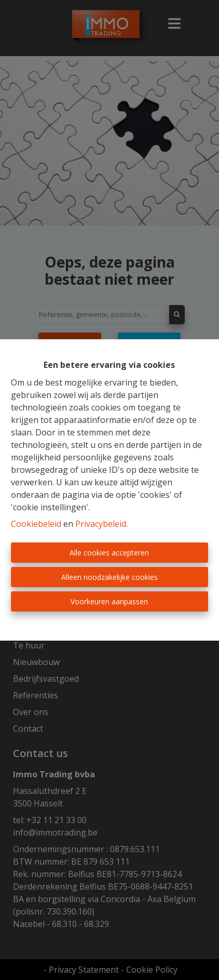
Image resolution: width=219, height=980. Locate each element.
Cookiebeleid (36, 524)
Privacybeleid (101, 524)
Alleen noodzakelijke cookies (109, 577)
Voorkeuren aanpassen (109, 601)
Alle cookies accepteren (109, 553)
